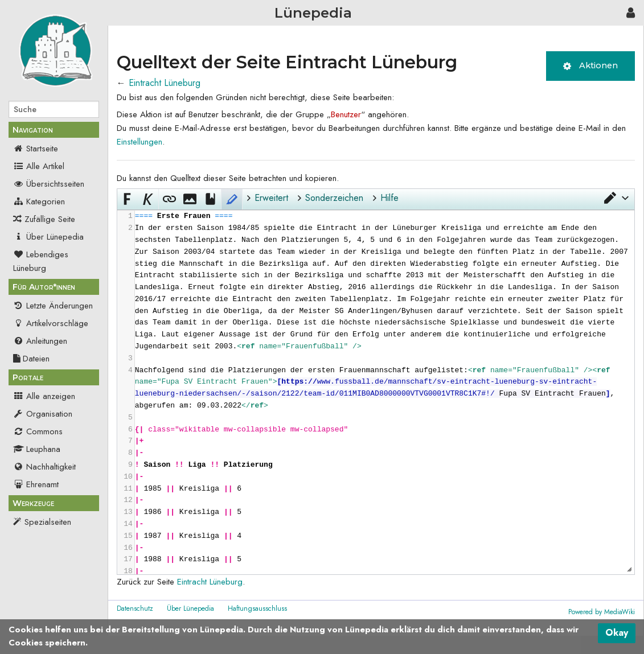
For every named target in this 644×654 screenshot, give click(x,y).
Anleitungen (40, 341)
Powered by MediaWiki (602, 612)
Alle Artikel (39, 166)
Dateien (31, 359)
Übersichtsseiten (49, 184)
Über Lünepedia (48, 237)
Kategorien (39, 201)
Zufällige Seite (50, 219)
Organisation (43, 414)
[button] (616, 198)
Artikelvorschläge (51, 323)
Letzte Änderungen (53, 306)
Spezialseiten (48, 522)
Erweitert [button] (271, 198)
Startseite (36, 149)
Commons (38, 431)
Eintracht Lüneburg (165, 83)
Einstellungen (140, 142)
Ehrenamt (36, 484)
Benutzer (346, 114)
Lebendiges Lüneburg (41, 261)
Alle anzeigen (44, 396)
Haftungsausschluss (257, 608)
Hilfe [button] (389, 198)
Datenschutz (135, 608)
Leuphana (37, 449)
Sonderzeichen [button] (334, 198)
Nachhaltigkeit (44, 467)
